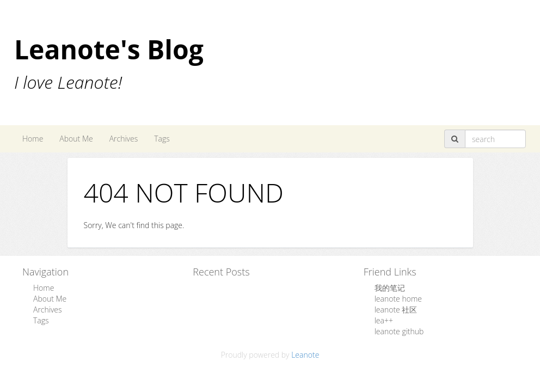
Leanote (305, 355)
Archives (124, 139)
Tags (162, 139)
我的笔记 (390, 288)
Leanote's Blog (109, 49)
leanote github (399, 331)
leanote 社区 (396, 310)
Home (33, 139)
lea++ (384, 320)
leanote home (398, 299)
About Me (76, 139)
